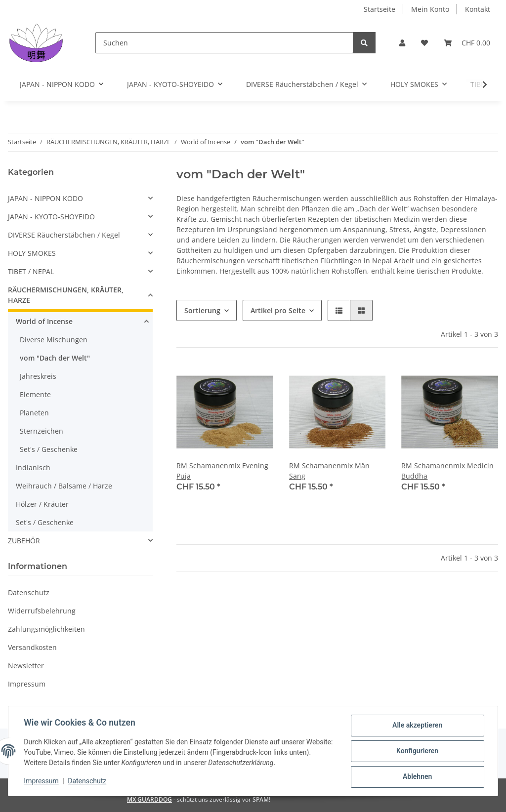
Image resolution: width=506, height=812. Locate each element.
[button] (402, 43)
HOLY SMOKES (32, 253)
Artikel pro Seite (278, 310)
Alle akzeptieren (417, 726)
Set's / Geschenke (49, 449)
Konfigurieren (417, 751)
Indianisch (33, 467)
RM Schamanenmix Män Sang (329, 471)
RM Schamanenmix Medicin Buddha (447, 471)
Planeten (34, 413)
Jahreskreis (38, 376)
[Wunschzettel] (424, 43)
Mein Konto (430, 9)
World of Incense (44, 321)
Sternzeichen (42, 431)
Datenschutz (29, 592)
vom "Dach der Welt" (55, 358)
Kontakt (478, 9)
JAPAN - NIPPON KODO (45, 198)
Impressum (27, 684)
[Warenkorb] (467, 43)
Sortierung (202, 310)
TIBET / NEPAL (31, 271)
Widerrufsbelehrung (42, 611)
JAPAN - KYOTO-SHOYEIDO (51, 217)
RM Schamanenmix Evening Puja (222, 471)
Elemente (35, 394)
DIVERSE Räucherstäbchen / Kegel (64, 235)
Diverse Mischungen (54, 340)
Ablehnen (417, 777)
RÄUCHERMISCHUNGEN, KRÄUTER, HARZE (66, 295)
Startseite (379, 9)
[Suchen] (224, 43)
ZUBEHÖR (24, 541)
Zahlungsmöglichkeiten (46, 629)
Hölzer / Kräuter (42, 504)
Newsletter (26, 666)
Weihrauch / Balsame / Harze (64, 486)
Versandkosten (32, 647)
